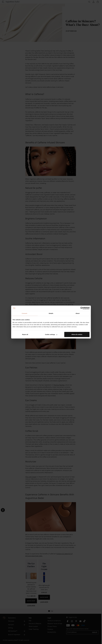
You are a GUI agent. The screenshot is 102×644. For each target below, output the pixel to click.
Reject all (25, 334)
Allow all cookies (77, 334)
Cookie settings (51, 334)
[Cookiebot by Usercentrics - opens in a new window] (82, 308)
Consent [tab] (24, 313)
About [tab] (78, 313)
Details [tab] (51, 313)
